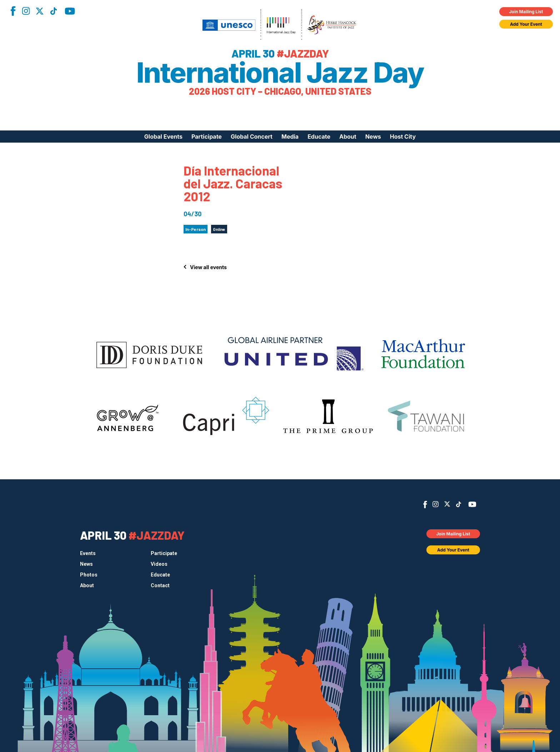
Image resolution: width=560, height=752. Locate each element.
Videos (159, 564)
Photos (89, 575)
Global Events (163, 137)
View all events (208, 267)
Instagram (26, 11)
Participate (207, 137)
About (348, 137)
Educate (319, 137)
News (373, 137)
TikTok (54, 11)
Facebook (13, 11)
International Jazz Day (280, 73)
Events (88, 553)
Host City (403, 137)
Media (290, 137)
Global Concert (252, 137)
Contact (160, 585)
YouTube (70, 11)
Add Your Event (526, 24)
